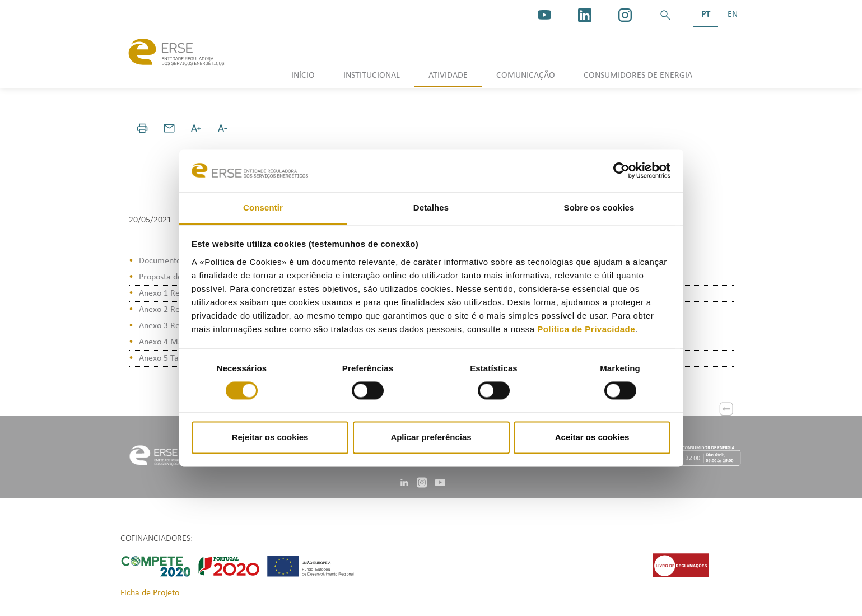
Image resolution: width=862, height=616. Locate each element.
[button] (665, 15)
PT (706, 15)
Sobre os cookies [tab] (599, 207)
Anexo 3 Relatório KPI (178, 326)
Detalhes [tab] (431, 207)
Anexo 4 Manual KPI (175, 342)
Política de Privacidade (586, 329)
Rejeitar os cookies (270, 437)
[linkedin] (585, 15)
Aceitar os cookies (592, 437)
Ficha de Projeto (150, 593)
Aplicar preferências (431, 437)
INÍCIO (303, 76)
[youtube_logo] (544, 15)
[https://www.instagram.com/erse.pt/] (625, 15)
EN (733, 15)
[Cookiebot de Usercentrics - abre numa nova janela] (621, 171)
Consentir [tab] (263, 207)
